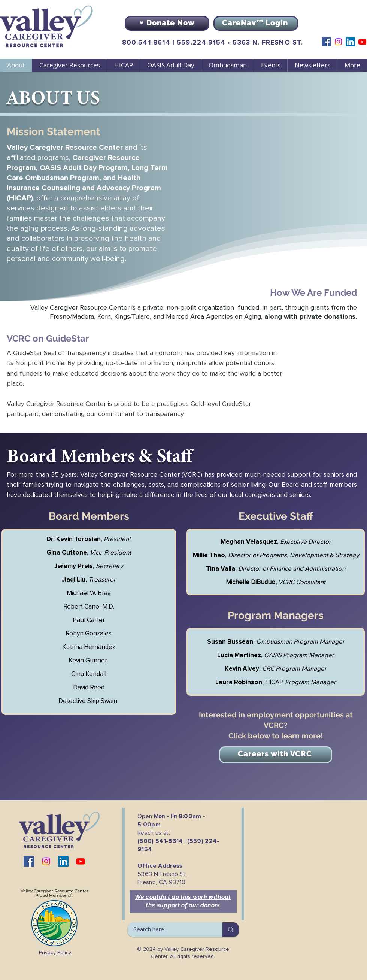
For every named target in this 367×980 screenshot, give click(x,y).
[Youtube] (362, 42)
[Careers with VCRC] (276, 755)
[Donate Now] (167, 23)
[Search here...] (170, 930)
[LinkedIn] (350, 42)
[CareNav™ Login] (256, 23)
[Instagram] (338, 42)
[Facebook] (326, 42)
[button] (69, 65)
